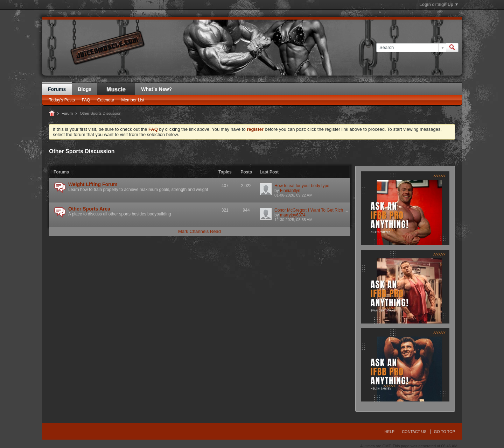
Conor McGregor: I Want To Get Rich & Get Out (319, 210)
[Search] (411, 48)
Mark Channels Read (199, 231)
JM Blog (116, 89)
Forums (57, 89)
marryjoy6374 (293, 215)
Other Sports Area (89, 209)
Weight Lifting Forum (93, 184)
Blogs (85, 89)
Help (389, 432)
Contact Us (414, 432)
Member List (133, 100)
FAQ (86, 100)
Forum (67, 113)
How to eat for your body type (302, 186)
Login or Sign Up (439, 5)
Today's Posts (62, 100)
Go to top (444, 432)
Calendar (106, 100)
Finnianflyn (290, 191)
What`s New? (156, 89)
